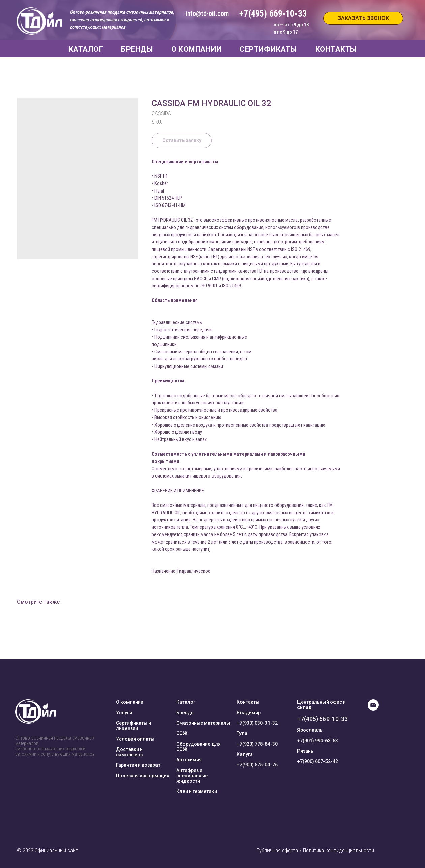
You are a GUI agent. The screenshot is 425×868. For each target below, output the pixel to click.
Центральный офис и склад (321, 705)
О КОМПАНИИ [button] (196, 49)
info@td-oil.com (207, 13)
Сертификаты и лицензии (134, 726)
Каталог (186, 702)
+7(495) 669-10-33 (322, 719)
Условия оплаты (135, 739)
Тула (242, 733)
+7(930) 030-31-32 (257, 723)
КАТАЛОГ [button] (86, 49)
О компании (130, 702)
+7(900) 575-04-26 (257, 765)
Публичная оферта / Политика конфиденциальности (315, 851)
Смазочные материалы (203, 723)
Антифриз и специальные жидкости (192, 776)
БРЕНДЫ (137, 49)
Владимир (249, 713)
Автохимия (189, 760)
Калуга (245, 754)
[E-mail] (373, 709)
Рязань (305, 751)
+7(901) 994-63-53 (318, 741)
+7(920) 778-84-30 (257, 744)
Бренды (186, 713)
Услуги (124, 713)
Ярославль (310, 730)
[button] (363, 18)
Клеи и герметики (197, 791)
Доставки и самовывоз (129, 752)
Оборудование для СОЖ (199, 747)
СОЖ (182, 733)
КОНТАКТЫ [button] (336, 49)
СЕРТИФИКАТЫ (268, 49)
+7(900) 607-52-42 (318, 761)
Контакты (248, 702)
